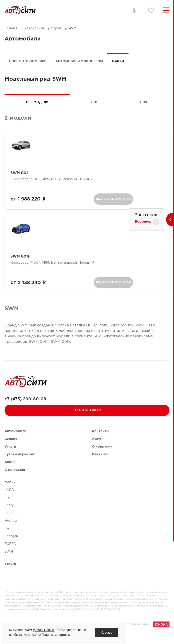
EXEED (10, 556)
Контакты (101, 444)
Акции (10, 475)
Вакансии (100, 467)
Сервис (11, 451)
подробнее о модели (111, 200)
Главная (11, 28)
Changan (11, 549)
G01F (144, 102)
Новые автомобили (28, 61)
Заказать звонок (87, 423)
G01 (94, 102)
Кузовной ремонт (20, 467)
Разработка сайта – (146, 637)
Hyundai (11, 533)
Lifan (8, 526)
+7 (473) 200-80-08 (25, 412)
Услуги (10, 459)
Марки (56, 28)
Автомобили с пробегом (79, 61)
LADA (9, 502)
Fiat (8, 510)
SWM (72, 28)
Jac (7, 541)
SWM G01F (23, 264)
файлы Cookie (43, 630)
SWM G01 (21, 174)
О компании (15, 482)
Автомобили (34, 28)
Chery (9, 518)
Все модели (37, 102)
